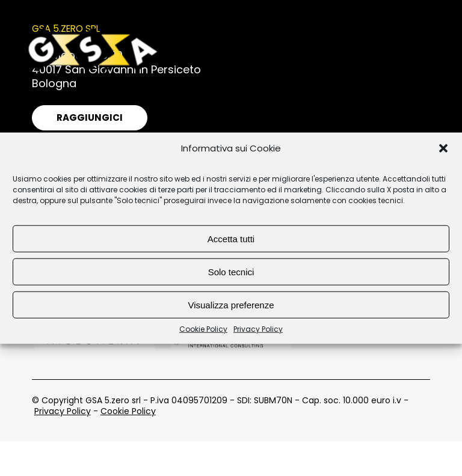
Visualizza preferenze (231, 304)
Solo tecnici (231, 271)
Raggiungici (90, 117)
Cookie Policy (203, 329)
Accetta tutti (231, 238)
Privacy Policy (258, 329)
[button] (443, 148)
